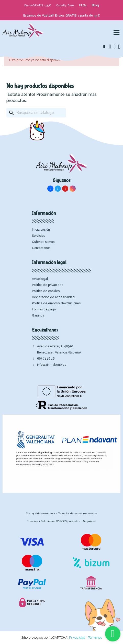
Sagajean (90, 521)
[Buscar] (36, 113)
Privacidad (77, 638)
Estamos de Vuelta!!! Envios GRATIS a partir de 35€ (62, 16)
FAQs (83, 5)
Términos (95, 638)
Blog (95, 5)
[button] (104, 47)
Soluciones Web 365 (54, 521)
